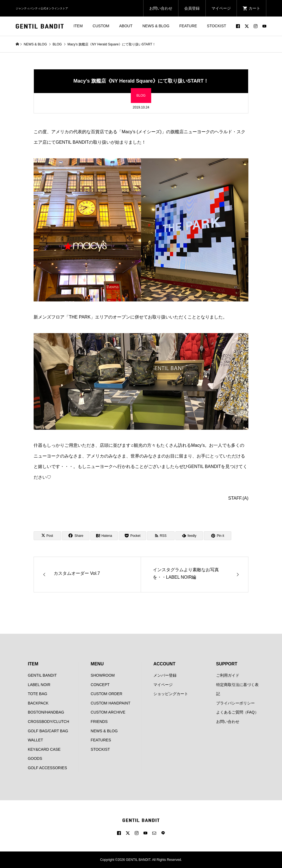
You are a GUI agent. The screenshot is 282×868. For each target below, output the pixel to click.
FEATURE (188, 26)
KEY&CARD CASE (44, 749)
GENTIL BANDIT (42, 675)
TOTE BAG (38, 694)
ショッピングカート (171, 694)
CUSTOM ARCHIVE (108, 712)
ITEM (78, 26)
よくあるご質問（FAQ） (237, 712)
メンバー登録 (165, 675)
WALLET (36, 740)
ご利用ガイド (228, 675)
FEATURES (101, 740)
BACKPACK (38, 703)
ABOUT (126, 26)
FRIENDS (99, 722)
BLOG (141, 96)
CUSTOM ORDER (106, 694)
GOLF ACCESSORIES (47, 768)
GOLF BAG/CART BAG (48, 731)
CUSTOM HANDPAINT (110, 703)
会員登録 (192, 8)
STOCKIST (216, 26)
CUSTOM (101, 26)
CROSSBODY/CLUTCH (48, 722)
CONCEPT (100, 685)
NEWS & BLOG (156, 26)
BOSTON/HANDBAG (46, 712)
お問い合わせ (161, 8)
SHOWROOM (103, 675)
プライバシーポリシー (235, 703)
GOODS (35, 758)
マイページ (221, 8)
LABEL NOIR (39, 685)
